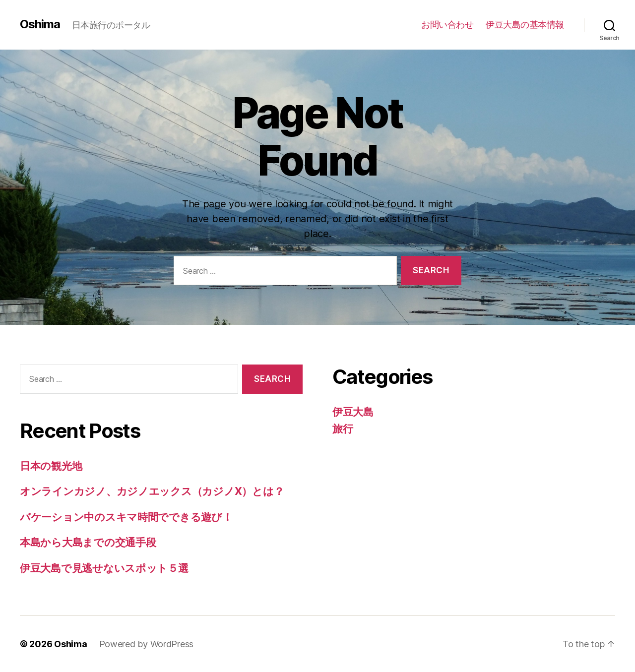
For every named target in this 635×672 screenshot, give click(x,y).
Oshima (40, 24)
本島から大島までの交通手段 (88, 542)
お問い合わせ (447, 25)
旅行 (343, 429)
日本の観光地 (51, 466)
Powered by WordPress (147, 644)
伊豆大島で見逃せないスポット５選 (104, 568)
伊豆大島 (353, 412)
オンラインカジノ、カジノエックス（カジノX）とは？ (152, 491)
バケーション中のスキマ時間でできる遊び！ (126, 517)
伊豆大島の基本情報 (525, 25)
